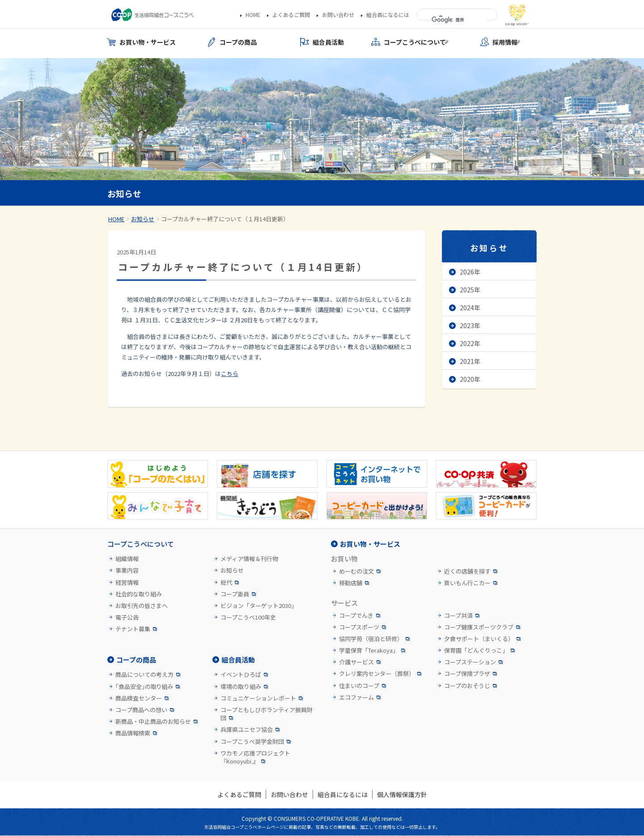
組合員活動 (238, 660)
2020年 (470, 379)
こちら (230, 374)
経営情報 (127, 583)
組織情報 (127, 559)
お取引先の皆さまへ (142, 606)
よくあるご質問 (291, 15)
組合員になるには (388, 15)
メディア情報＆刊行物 (249, 559)
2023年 (470, 325)
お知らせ (143, 219)
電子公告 (127, 617)
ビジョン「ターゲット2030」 (259, 606)
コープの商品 (136, 660)
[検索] (459, 20)
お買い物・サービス (370, 544)
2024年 (470, 308)
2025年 (470, 290)
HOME (253, 15)
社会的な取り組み (139, 594)
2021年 (470, 361)
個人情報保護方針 (402, 794)
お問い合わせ (338, 15)
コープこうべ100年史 (248, 617)
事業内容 (127, 570)
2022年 (470, 343)
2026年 (470, 272)
